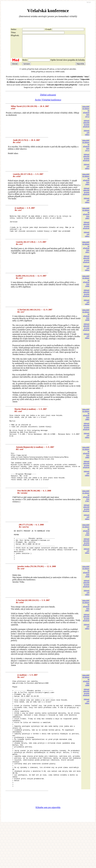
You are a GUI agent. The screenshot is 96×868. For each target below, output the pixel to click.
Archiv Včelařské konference (48, 104)
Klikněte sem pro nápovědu (48, 851)
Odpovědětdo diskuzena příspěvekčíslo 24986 (86, 286)
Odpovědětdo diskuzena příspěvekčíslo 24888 (86, 703)
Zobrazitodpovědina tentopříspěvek (86, 128)
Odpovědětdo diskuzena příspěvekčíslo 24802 (86, 184)
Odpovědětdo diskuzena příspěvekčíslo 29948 (86, 594)
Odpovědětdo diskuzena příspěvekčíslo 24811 (86, 252)
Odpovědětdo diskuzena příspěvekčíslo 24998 (86, 320)
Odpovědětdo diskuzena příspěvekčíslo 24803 (86, 218)
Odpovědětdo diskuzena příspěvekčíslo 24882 (86, 419)
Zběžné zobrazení (48, 99)
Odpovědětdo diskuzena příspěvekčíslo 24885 (86, 462)
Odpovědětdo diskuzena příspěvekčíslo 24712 (86, 116)
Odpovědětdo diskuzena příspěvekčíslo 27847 (86, 512)
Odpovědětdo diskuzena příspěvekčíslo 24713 (86, 150)
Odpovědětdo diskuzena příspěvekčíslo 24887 (86, 628)
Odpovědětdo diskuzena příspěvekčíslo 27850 (86, 546)
